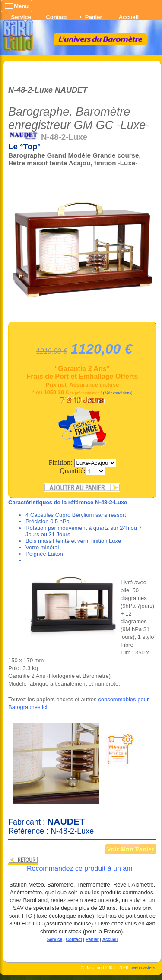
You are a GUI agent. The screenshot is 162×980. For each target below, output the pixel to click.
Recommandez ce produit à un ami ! (82, 873)
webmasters (143, 972)
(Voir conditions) (118, 398)
